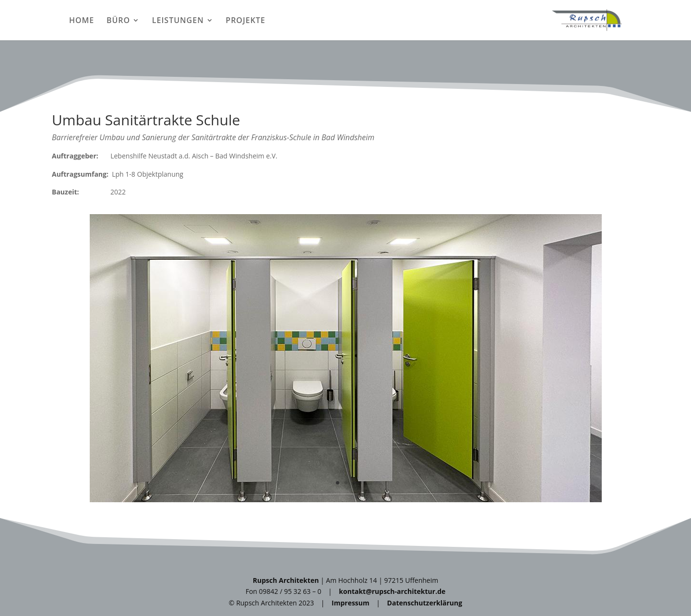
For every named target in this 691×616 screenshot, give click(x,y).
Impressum (351, 603)
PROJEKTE (245, 21)
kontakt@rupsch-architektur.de (392, 591)
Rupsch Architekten (286, 580)
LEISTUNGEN (178, 21)
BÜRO (118, 21)
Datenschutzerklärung (425, 603)
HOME (82, 21)
